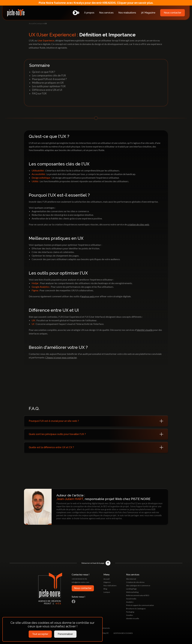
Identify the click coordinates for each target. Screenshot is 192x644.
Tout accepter (40, 634)
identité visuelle (145, 330)
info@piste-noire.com (80, 582)
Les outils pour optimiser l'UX (49, 86)
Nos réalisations (127, 13)
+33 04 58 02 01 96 (79, 579)
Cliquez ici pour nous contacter (61, 357)
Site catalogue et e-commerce (138, 585)
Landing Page (131, 589)
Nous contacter (172, 13)
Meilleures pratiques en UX (48, 83)
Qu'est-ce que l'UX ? (43, 72)
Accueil (32, 23)
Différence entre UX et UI (47, 90)
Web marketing (132, 592)
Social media (131, 599)
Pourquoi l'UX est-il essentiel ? (49, 79)
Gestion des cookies (123, 633)
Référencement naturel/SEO (138, 595)
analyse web (88, 296)
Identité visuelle (133, 618)
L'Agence (107, 582)
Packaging (130, 612)
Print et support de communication (140, 605)
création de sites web (138, 224)
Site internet (131, 579)
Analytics (130, 602)
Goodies (130, 615)
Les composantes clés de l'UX (49, 75)
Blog (105, 589)
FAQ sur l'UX (39, 93)
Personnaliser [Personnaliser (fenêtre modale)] (65, 634)
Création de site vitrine (135, 582)
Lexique (40, 23)
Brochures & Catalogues (136, 609)
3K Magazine (148, 13)
